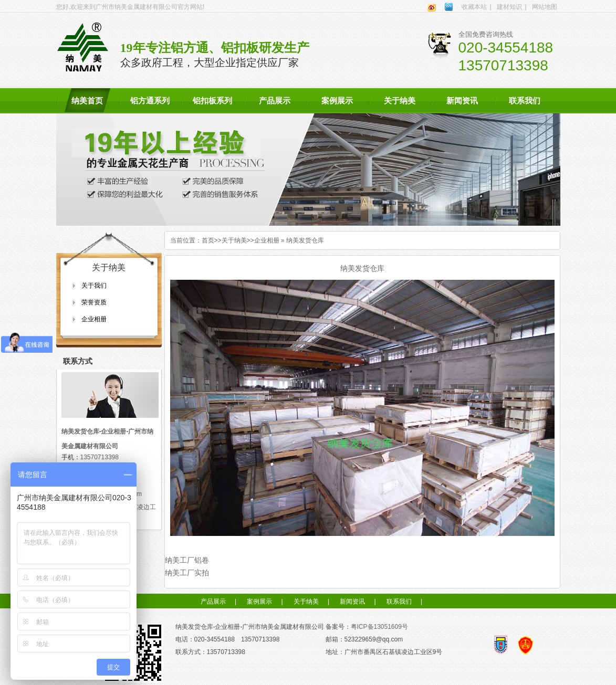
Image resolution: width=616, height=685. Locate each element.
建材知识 (509, 7)
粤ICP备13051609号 (379, 627)
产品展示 (275, 101)
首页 (208, 240)
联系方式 (78, 361)
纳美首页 (87, 101)
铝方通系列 (150, 101)
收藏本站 (474, 7)
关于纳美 (400, 101)
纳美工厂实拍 (187, 573)
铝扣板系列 (212, 101)
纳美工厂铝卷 (187, 560)
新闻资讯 (462, 101)
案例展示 (337, 101)
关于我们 (94, 286)
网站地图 (545, 7)
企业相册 (94, 319)
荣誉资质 (94, 302)
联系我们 (525, 101)
